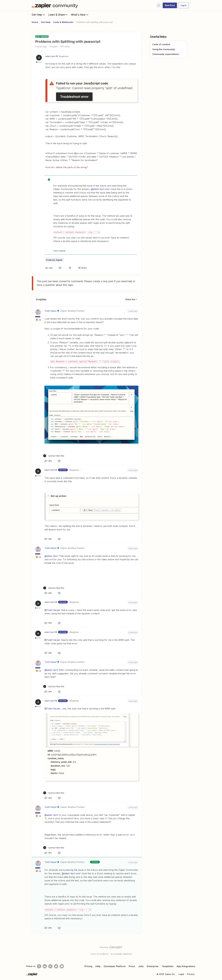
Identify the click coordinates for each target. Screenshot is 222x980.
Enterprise (153, 966)
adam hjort (50, 56)
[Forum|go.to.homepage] (55, 5)
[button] (170, 5)
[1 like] (54, 456)
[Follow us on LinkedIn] (45, 966)
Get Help (39, 15)
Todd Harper (51, 311)
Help (98, 966)
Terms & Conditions (99, 954)
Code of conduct (161, 44)
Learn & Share (58, 15)
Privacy (191, 974)
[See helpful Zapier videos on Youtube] (62, 966)
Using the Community (164, 49)
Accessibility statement (121, 954)
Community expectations (166, 54)
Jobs (141, 966)
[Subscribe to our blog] (50, 966)
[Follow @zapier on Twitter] (56, 966)
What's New (80, 15)
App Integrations (186, 966)
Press (132, 966)
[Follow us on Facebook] (39, 966)
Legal (181, 974)
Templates (168, 966)
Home (35, 22)
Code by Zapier (54, 260)
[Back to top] (216, 950)
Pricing (88, 966)
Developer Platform (115, 966)
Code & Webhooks (63, 22)
